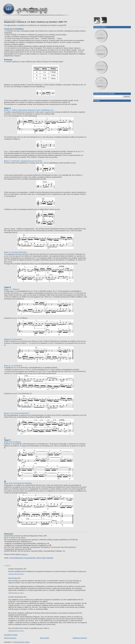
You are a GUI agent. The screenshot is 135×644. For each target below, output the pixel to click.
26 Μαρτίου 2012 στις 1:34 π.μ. (16, 631)
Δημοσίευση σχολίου (11, 635)
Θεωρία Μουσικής (30, 558)
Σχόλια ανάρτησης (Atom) (21, 642)
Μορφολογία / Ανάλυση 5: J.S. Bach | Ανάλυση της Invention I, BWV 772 (36, 22)
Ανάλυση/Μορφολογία (16, 558)
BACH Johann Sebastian (45, 558)
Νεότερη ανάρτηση (10, 638)
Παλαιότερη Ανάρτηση (80, 638)
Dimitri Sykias (13, 578)
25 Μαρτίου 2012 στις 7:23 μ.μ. (16, 593)
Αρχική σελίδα (44, 638)
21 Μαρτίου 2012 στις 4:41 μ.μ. (16, 574)
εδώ (9, 25)
